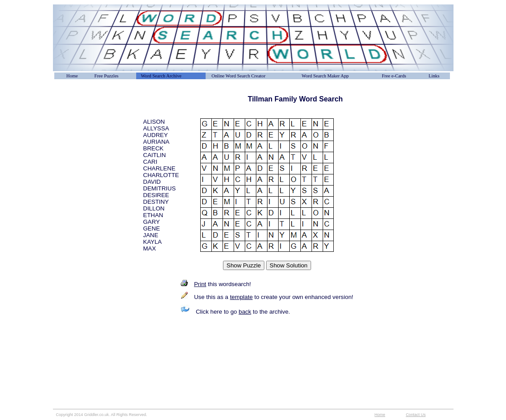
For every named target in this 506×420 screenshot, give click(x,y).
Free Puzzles (106, 76)
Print (200, 284)
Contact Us (416, 415)
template (241, 297)
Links (434, 76)
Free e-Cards (394, 76)
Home (72, 76)
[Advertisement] (97, 115)
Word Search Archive (161, 76)
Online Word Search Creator (238, 76)
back (245, 312)
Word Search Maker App (325, 76)
